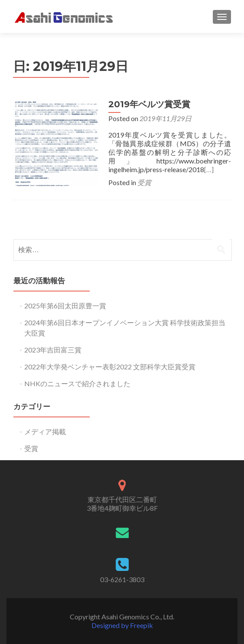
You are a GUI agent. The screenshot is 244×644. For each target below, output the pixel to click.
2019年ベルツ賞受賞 (149, 104)
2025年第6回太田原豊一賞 (65, 306)
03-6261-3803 (122, 579)
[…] (209, 169)
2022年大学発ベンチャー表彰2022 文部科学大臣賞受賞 (110, 367)
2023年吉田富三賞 (53, 350)
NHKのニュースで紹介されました (77, 383)
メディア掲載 (45, 431)
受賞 (144, 182)
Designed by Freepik (122, 625)
